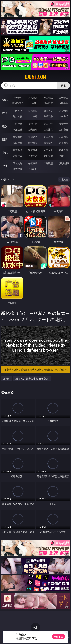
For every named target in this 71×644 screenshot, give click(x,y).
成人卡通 (48, 124)
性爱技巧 (63, 156)
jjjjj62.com (35, 77)
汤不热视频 (63, 163)
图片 (5, 139)
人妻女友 (48, 150)
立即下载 (59, 637)
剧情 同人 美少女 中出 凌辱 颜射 (32, 379)
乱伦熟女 (48, 129)
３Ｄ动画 (63, 111)
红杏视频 (18, 169)
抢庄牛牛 (63, 103)
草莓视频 (48, 163)
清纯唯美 (33, 143)
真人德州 (33, 98)
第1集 (6, 379)
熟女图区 (48, 143)
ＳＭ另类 (63, 116)
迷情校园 (18, 156)
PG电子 (18, 98)
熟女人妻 (18, 116)
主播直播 (48, 116)
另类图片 (63, 143)
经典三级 (33, 129)
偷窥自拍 (18, 137)
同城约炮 (18, 163)
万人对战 (48, 98)
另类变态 (63, 129)
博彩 (5, 100)
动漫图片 (63, 137)
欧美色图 (48, 137)
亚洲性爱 (18, 124)
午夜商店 (33, 163)
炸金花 (33, 103)
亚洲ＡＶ (18, 111)
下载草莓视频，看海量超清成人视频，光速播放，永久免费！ (36, 370)
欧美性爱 (63, 124)
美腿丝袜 (18, 143)
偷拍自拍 (33, 124)
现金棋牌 (48, 103)
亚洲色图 (33, 137)
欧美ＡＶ (48, 111)
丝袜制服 (33, 116)
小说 (5, 153)
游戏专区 (63, 98)
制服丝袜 (18, 129)
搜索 (63, 85)
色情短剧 (33, 169)
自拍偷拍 (33, 111)
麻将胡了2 (18, 103)
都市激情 (18, 150)
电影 (5, 126)
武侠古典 (63, 150)
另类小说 (33, 156)
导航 (5, 166)
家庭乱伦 (33, 150)
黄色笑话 (48, 156)
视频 (5, 113)
